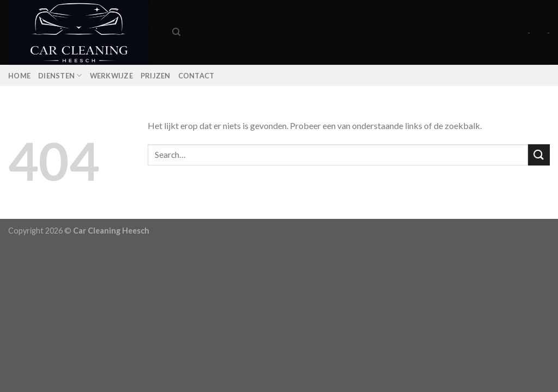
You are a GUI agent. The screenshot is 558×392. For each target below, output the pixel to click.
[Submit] (539, 155)
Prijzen (156, 76)
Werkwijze (111, 76)
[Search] (176, 32)
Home (19, 76)
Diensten (60, 75)
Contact (196, 76)
